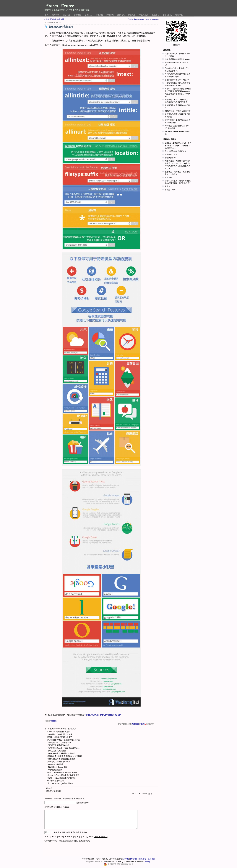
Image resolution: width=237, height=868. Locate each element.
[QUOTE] (90, 837)
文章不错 (168, 178)
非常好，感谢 (170, 190)
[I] (77, 837)
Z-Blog (148, 861)
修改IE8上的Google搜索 (57, 767)
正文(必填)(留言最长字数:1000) (57, 807)
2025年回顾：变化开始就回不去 (178, 111)
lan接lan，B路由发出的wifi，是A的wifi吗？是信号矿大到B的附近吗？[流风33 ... (178, 146)
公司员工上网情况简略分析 (58, 745)
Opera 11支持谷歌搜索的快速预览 (61, 759)
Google (53, 721)
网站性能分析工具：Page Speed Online (63, 748)
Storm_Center (60, 6)
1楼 (47, 788)
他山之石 (155, 15)
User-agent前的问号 (56, 764)
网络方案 (110, 15)
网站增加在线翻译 (55, 770)
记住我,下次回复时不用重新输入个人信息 (70, 832)
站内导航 (179, 15)
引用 (151, 794)
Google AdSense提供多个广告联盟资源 (63, 775)
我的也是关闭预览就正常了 (176, 151)
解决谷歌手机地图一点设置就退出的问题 (64, 740)
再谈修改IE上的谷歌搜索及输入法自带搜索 (65, 756)
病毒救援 (77, 15)
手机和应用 (144, 15)
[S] (84, 837)
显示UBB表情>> (101, 837)
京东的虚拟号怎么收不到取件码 (177, 80)
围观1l (167, 186)
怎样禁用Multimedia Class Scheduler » (144, 19)
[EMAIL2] (69, 837)
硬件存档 (99, 15)
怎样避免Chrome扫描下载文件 (60, 734)
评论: (143, 724)
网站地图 (134, 859)
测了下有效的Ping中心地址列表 (60, 783)
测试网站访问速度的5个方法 (59, 762)
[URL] (47, 837)
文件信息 (121, 15)
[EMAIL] (61, 837)
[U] (80, 837)
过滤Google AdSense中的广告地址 (62, 778)
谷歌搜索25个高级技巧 (57, 729)
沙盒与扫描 (167, 15)
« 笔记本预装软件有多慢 (54, 19)
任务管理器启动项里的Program (177, 59)
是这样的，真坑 (171, 155)
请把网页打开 (170, 158)
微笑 (50, 788)
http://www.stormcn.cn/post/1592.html (104, 715)
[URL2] (53, 837)
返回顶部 (151, 859)
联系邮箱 (143, 859)
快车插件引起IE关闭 (56, 781)
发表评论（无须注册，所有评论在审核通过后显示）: (66, 799)
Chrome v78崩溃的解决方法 (59, 732)
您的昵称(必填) (83, 803)
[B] (74, 837)
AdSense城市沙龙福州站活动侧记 (61, 753)
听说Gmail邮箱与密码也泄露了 (60, 737)
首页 (47, 15)
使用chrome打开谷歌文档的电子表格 (62, 773)
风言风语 (132, 15)
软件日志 (88, 15)
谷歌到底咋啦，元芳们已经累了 (60, 743)
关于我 (126, 859)
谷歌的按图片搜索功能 (57, 751)
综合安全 (67, 15)
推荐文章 (56, 15)
